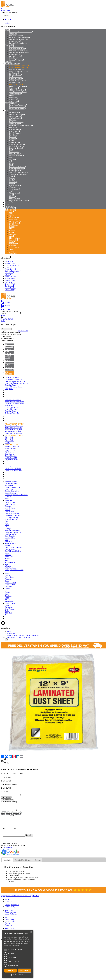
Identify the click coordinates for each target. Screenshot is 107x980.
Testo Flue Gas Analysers (18, 92)
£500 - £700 (14, 99)
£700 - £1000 (14, 101)
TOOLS (8, 111)
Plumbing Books (15, 54)
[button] (18, 975)
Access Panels (15, 112)
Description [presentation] (7, 860)
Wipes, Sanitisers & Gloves (19, 201)
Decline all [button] (25, 970)
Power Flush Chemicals (18, 107)
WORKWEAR (10, 208)
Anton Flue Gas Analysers (19, 71)
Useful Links (10, 290)
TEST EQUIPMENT (12, 64)
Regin (12, 236)
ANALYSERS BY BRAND (19, 66)
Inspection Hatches (16, 148)
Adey (12, 212)
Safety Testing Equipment (18, 172)
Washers (13, 197)
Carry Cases (14, 34)
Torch (12, 195)
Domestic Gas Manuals (18, 49)
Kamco (12, 231)
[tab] (7, 860)
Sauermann (14, 244)
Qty (21, 795)
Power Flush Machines (17, 109)
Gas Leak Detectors (16, 77)
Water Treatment (15, 199)
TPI (11, 249)
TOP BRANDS (10, 210)
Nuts (11, 157)
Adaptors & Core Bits (17, 114)
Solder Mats (14, 182)
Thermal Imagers (16, 94)
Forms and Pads (11, 277)
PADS (7, 30)
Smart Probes (14, 88)
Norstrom (13, 234)
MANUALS (9, 45)
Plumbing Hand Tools (17, 169)
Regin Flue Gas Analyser (18, 86)
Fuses (12, 141)
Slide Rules (14, 58)
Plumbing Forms (15, 41)
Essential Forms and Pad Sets (20, 37)
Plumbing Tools (15, 171)
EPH (11, 229)
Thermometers (15, 193)
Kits (11, 150)
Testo (12, 251)
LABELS (8, 62)
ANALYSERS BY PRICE (19, 67)
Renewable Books (16, 56)
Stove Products (15, 189)
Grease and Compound (17, 146)
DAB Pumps (14, 225)
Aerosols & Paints (16, 116)
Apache (12, 216)
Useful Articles (11, 288)
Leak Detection (15, 152)
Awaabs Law (10, 263)
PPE (11, 165)
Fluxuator (13, 139)
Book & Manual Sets (17, 47)
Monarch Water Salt (16, 156)
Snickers (13, 246)
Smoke (12, 180)
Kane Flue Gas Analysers (18, 81)
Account (5, 302)
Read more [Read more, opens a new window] (16, 945)
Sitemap (9, 282)
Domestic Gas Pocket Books (19, 51)
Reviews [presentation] (38, 860)
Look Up (29, 835)
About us (9, 262)
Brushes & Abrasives (17, 122)
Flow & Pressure (15, 133)
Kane (12, 232)
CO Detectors (14, 73)
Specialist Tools (15, 186)
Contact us (9, 267)
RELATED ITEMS (16, 84)
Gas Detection (15, 142)
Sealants (13, 178)
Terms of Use (10, 284)
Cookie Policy (11, 269)
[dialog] (18, 954)
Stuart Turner (14, 247)
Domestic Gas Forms (17, 36)
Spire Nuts (13, 187)
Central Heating (15, 124)
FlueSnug (13, 137)
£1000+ (12, 96)
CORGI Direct (15, 223)
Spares (12, 184)
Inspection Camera (16, 79)
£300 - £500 (14, 97)
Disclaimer (9, 273)
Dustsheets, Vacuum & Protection (21, 126)
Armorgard (13, 219)
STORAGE (9, 206)
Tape (11, 191)
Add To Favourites (7, 800)
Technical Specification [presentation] (23, 860)
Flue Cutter (14, 135)
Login (8, 23)
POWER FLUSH (11, 103)
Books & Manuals (12, 265)
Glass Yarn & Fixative (17, 144)
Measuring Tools (15, 82)
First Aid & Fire (15, 129)
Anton (12, 214)
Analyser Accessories (17, 69)
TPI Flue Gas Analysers (18, 90)
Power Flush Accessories (18, 105)
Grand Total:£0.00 (7, 319)
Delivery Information (13, 271)
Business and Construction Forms (21, 32)
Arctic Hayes (14, 217)
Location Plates (15, 154)
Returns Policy (11, 280)
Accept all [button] (11, 970)
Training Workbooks (17, 60)
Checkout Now (6, 329)
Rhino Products (15, 238)
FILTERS (8, 202)
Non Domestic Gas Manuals (19, 52)
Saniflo (12, 242)
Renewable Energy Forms (18, 43)
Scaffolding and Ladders (18, 174)
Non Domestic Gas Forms (18, 39)
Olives (12, 163)
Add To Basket (6, 797)
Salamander (14, 240)
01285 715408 (6, 11)
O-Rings (13, 159)
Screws (12, 176)
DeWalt (12, 227)
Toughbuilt (13, 253)
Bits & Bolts (14, 120)
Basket (5, 306)
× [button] (31, 932)
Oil (11, 161)
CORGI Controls (15, 221)
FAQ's (8, 275)
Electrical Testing (16, 75)
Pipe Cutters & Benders (18, 167)
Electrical (13, 127)
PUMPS (8, 204)
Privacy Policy (11, 278)
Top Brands (10, 286)
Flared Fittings (15, 131)
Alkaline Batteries (16, 118)
